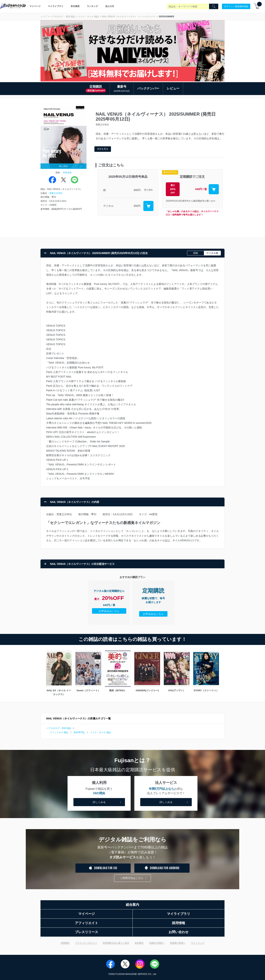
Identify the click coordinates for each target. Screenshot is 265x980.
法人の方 (110, 6)
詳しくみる (107, 802)
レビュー (173, 88)
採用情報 (179, 923)
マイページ (35, 6)
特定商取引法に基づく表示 (116, 943)
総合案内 (132, 905)
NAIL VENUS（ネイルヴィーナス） (120, 17)
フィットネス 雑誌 (59, 732)
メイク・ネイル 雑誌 (88, 17)
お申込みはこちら (109, 611)
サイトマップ (198, 943)
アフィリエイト (86, 923)
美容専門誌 (79, 732)
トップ (44, 17)
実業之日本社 (56, 193)
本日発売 (75, 6)
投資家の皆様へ (178, 943)
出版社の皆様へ (157, 943)
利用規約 (65, 943)
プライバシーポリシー (86, 943)
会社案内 (139, 943)
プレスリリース (86, 932)
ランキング (92, 6)
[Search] (214, 6)
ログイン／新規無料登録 (236, 6)
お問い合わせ (179, 932)
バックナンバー (148, 17)
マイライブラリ (56, 6)
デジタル (108, 206)
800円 (137, 190)
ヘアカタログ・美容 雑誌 (63, 17)
